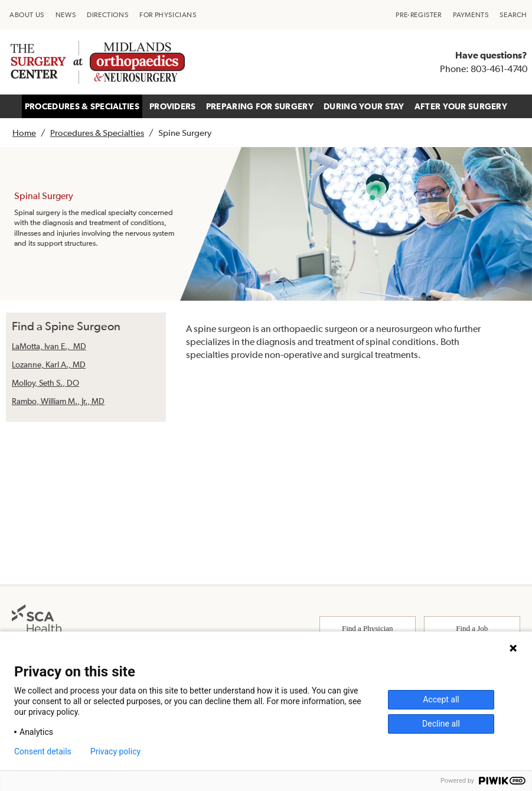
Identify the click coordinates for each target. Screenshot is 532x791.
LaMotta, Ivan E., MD (49, 346)
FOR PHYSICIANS (168, 15)
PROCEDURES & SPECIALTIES (82, 106)
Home (24, 133)
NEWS (66, 15)
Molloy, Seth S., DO (45, 383)
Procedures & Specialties (97, 133)
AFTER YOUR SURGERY (461, 106)
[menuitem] (27, 15)
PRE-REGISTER (418, 15)
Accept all (441, 699)
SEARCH (513, 15)
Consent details (43, 751)
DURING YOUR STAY (364, 106)
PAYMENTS (471, 15)
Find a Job (472, 628)
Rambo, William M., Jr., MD (58, 401)
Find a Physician (368, 628)
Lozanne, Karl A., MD (49, 364)
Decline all (441, 724)
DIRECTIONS (107, 15)
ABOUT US (27, 15)
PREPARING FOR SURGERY (260, 106)
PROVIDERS (173, 106)
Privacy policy (115, 751)
